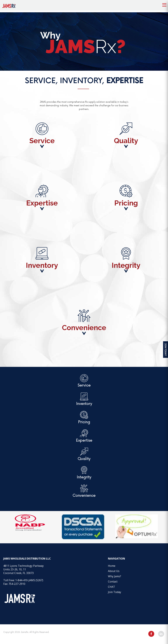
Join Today (115, 592)
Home (112, 566)
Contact (113, 582)
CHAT (111, 587)
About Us (114, 571)
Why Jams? (115, 576)
